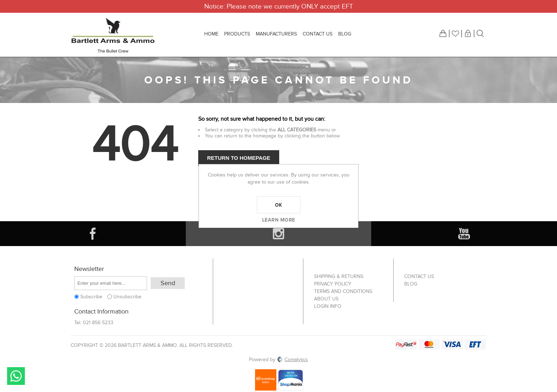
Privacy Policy (333, 284)
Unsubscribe (127, 297)
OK (279, 205)
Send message (16, 376)
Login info (328, 306)
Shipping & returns (339, 276)
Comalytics (293, 360)
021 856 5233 (98, 323)
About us (326, 299)
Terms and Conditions (343, 291)
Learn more (279, 220)
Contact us (419, 276)
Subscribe (91, 297)
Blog (411, 284)
